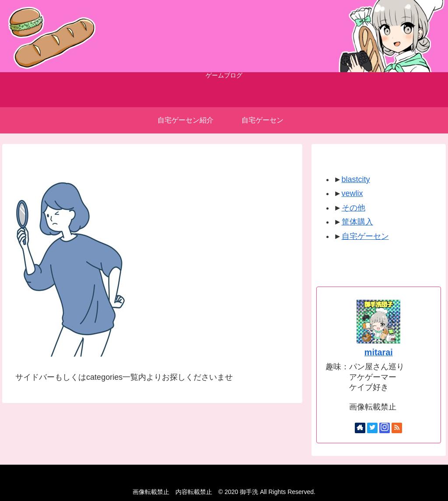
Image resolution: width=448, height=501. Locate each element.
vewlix (352, 193)
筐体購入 (357, 222)
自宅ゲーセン (365, 236)
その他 (353, 208)
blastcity (356, 179)
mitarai (379, 352)
